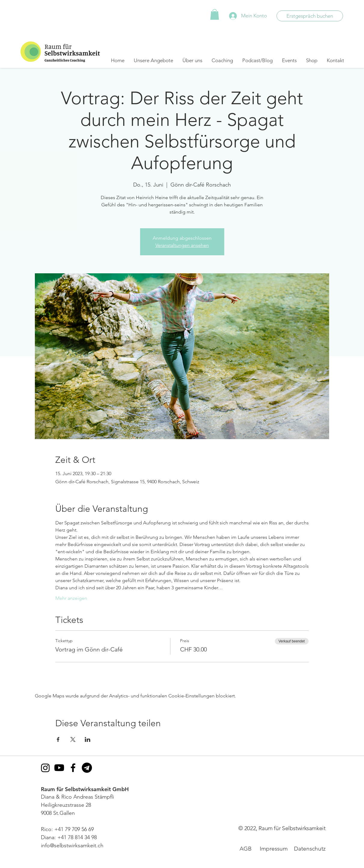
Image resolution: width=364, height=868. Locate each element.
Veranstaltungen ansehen (182, 245)
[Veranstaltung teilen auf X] (73, 739)
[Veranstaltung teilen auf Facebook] (58, 739)
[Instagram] (45, 768)
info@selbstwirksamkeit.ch (72, 845)
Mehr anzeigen (71, 598)
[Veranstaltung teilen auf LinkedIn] (88, 739)
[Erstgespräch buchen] (310, 16)
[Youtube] (59, 768)
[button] (215, 14)
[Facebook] (73, 768)
